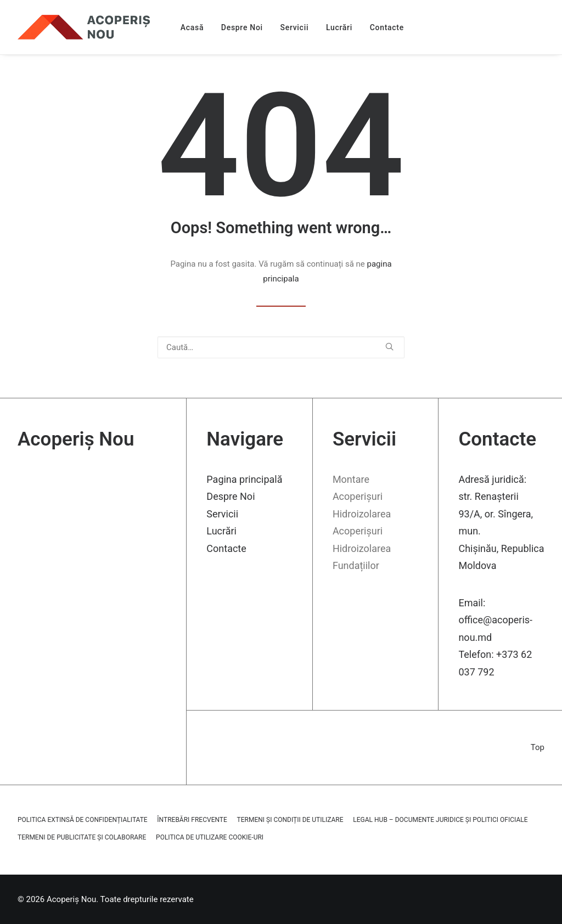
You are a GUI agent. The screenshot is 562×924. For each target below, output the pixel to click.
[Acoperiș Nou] (84, 27)
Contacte (387, 27)
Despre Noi (242, 27)
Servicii (295, 27)
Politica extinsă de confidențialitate (83, 820)
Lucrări (339, 27)
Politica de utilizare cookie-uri (210, 837)
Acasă (192, 27)
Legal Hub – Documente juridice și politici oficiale (440, 820)
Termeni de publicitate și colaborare (82, 837)
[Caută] (281, 347)
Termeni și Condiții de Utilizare (290, 820)
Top (538, 747)
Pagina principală (244, 479)
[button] (389, 347)
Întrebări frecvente (192, 820)
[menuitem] (192, 27)
